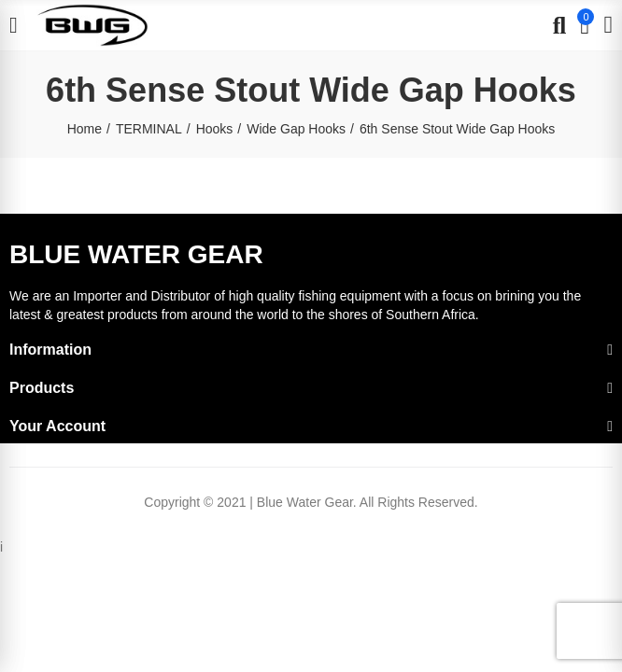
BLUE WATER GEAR (136, 254)
